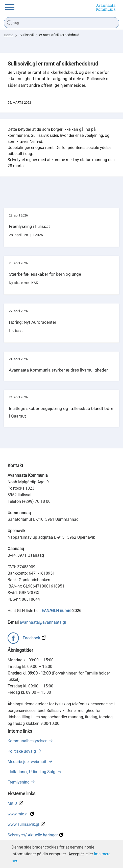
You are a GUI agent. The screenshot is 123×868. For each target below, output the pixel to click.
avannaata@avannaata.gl (43, 622)
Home (8, 35)
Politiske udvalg (22, 751)
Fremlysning (19, 782)
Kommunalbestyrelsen (28, 741)
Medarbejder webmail (27, 762)
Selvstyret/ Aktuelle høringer (33, 835)
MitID (12, 803)
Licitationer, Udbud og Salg (32, 772)
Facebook (31, 638)
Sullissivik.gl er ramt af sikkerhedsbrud (50, 35)
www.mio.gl (18, 814)
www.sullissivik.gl (23, 824)
